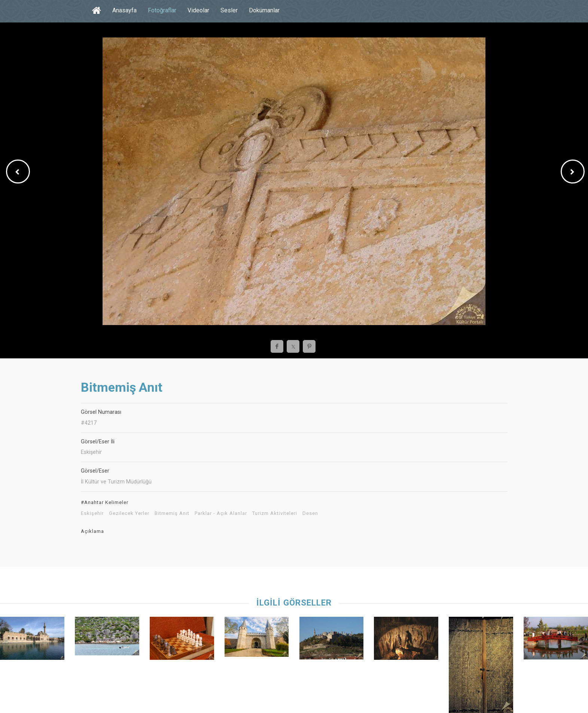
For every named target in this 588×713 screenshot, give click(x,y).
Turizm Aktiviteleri (275, 513)
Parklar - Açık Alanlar (221, 513)
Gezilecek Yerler (129, 513)
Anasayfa (124, 10)
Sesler (229, 10)
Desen (310, 513)
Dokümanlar (264, 10)
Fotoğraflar (162, 10)
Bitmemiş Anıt (172, 513)
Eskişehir (92, 513)
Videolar (198, 10)
